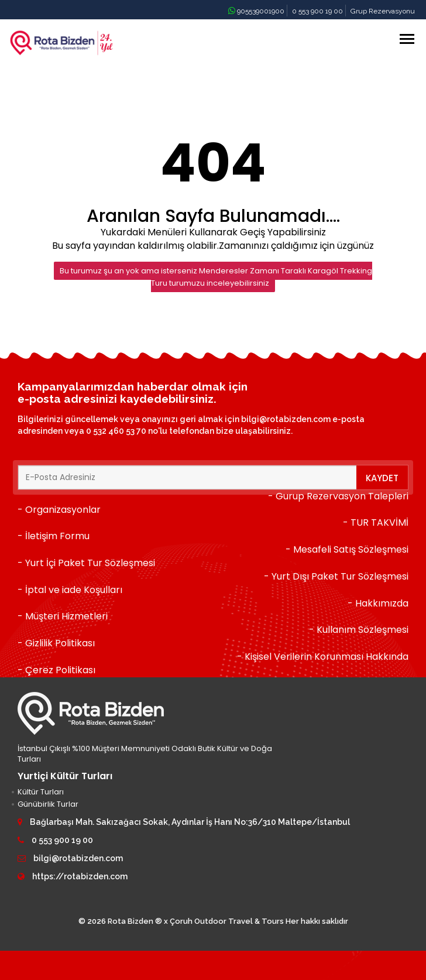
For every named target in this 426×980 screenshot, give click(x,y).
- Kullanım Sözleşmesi (359, 630)
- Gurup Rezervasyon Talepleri (338, 496)
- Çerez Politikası (56, 670)
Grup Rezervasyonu (383, 11)
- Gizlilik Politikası (56, 643)
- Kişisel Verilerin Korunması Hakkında (323, 657)
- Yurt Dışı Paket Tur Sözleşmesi (336, 576)
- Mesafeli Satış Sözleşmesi (347, 549)
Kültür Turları (41, 792)
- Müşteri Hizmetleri (63, 616)
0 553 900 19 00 (317, 11)
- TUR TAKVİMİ (376, 522)
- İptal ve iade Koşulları (70, 590)
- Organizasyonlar (59, 510)
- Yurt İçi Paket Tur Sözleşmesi (86, 563)
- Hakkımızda (378, 603)
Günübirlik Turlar (48, 804)
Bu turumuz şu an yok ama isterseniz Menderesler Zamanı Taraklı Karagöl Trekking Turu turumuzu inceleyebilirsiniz (216, 277)
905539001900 (256, 11)
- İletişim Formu (54, 536)
